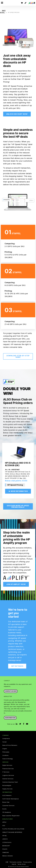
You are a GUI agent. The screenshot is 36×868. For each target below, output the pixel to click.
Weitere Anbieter (8, 856)
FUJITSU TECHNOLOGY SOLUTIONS (13, 829)
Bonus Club (6, 802)
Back (4, 11)
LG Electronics (7, 842)
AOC (4, 826)
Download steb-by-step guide (18, 356)
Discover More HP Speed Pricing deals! (18, 506)
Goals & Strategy (8, 759)
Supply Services (7, 789)
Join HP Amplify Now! (16, 584)
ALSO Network (7, 796)
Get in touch (17, 666)
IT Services (6, 772)
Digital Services (7, 765)
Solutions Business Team (10, 782)
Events (5, 809)
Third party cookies (16, 862)
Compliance (6, 739)
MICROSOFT (6, 846)
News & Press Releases (10, 745)
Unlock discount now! (17, 114)
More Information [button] (18, 491)
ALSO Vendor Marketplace (11, 799)
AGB (7, 862)
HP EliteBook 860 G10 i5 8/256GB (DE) (18, 464)
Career (5, 742)
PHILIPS (5, 849)
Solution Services (8, 779)
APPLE (4, 822)
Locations (5, 755)
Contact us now (11, 691)
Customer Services (8, 806)
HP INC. (5, 836)
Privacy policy (27, 862)
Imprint (14, 864)
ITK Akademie (7, 812)
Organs (5, 749)
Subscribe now (10, 718)
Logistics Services (8, 775)
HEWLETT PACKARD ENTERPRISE (12, 832)
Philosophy (6, 752)
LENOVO (5, 839)
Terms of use (22, 864)
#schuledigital (7, 786)
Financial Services (8, 769)
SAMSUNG (6, 853)
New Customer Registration (11, 816)
